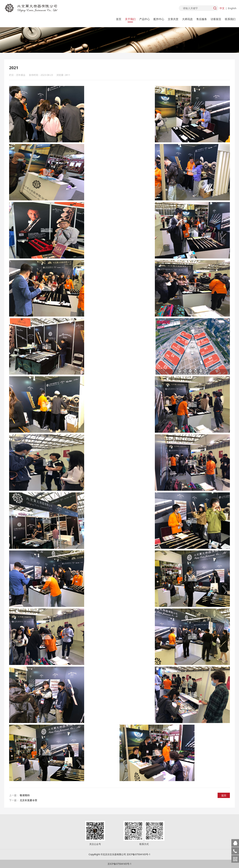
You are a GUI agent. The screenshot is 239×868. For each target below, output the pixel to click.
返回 (224, 795)
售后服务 (202, 19)
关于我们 (130, 19)
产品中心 (145, 19)
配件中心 (159, 19)
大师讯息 (187, 19)
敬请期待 (25, 795)
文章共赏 (173, 19)
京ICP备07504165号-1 (119, 864)
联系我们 (230, 19)
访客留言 (216, 19)
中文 (222, 8)
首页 (119, 19)
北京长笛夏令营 (28, 800)
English (232, 8)
